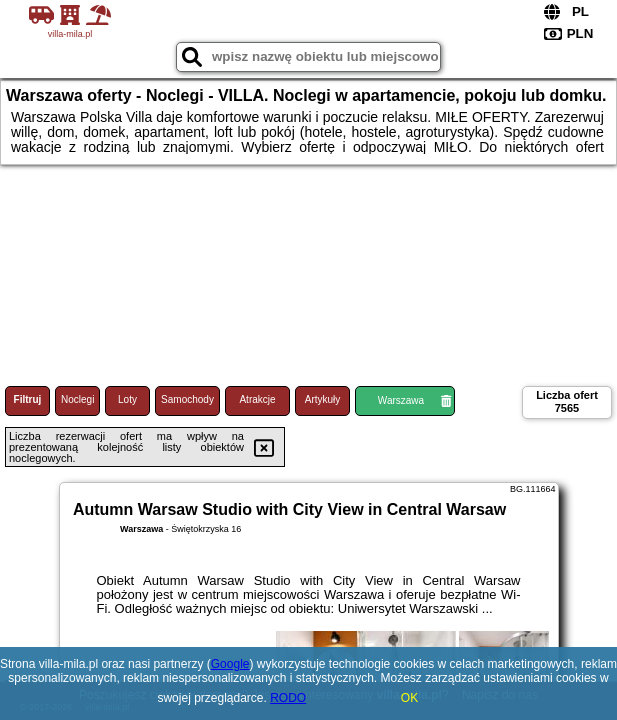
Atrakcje (257, 399)
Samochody (187, 399)
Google (230, 664)
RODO (288, 698)
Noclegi (77, 399)
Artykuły (323, 399)
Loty (127, 399)
